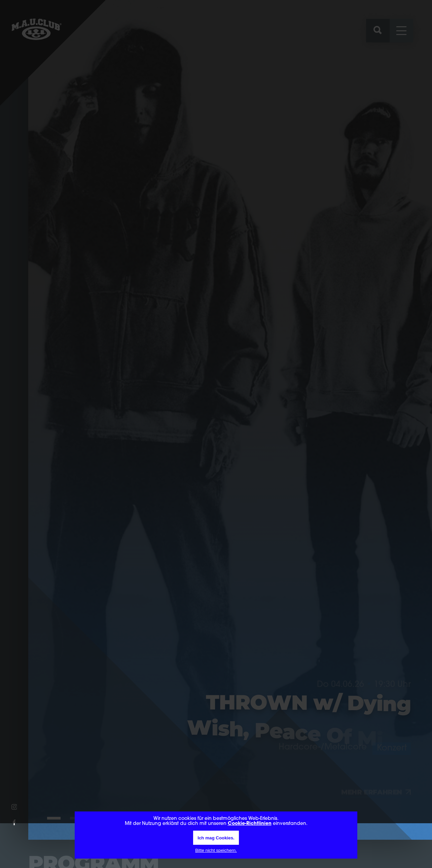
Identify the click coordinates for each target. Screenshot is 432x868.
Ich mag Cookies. (216, 838)
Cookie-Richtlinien (250, 824)
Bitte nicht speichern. (216, 850)
